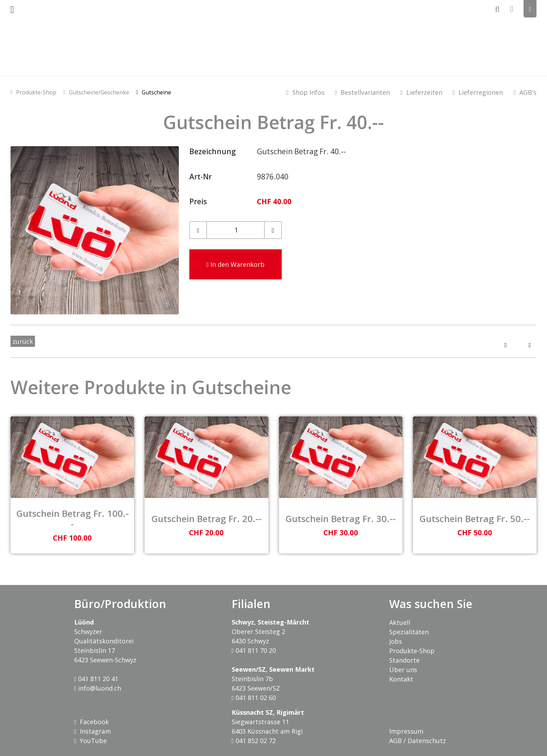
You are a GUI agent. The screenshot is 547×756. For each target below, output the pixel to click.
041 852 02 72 (254, 741)
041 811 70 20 (254, 650)
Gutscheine (156, 92)
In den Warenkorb (236, 264)
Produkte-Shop (36, 92)
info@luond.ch (98, 688)
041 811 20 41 (96, 679)
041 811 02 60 (254, 698)
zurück (23, 341)
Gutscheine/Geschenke (99, 92)
